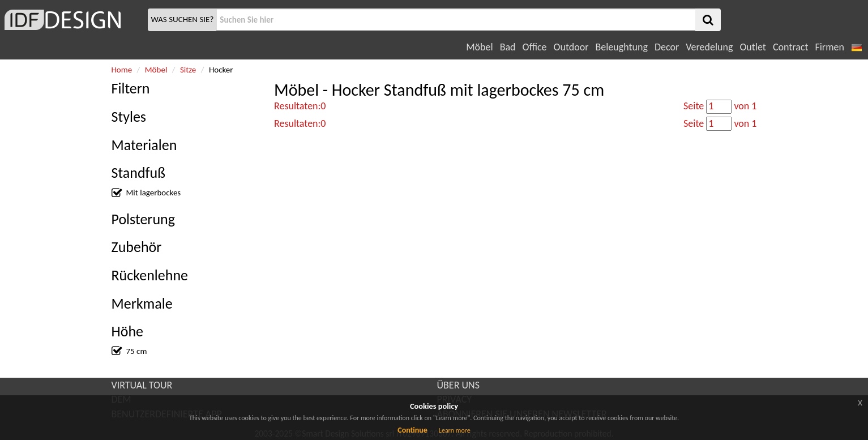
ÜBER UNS (458, 385)
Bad (508, 47)
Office (535, 47)
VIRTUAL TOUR (142, 385)
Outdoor (571, 47)
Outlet (752, 47)
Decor (667, 47)
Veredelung (709, 47)
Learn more (455, 430)
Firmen (829, 47)
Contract (791, 47)
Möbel (479, 47)
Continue (412, 430)
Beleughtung (621, 47)
